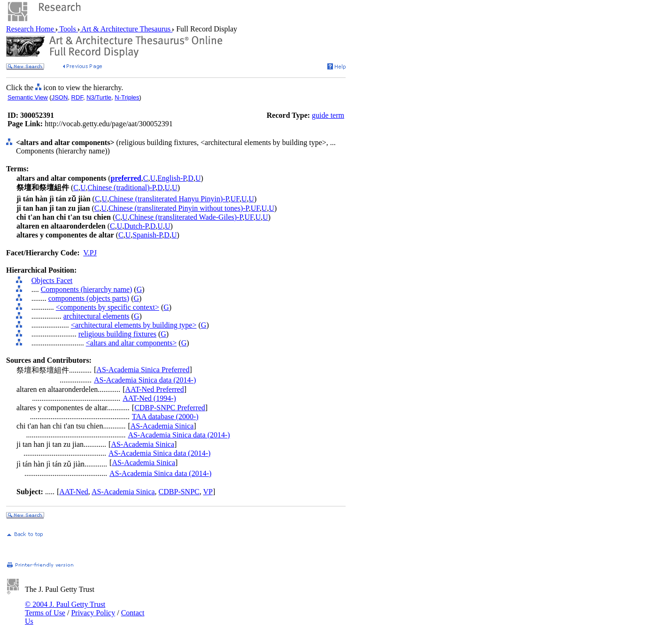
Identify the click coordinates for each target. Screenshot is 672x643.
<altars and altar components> (131, 343)
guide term (328, 115)
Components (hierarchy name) (87, 289)
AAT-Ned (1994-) (149, 398)
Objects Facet (52, 280)
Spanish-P (147, 235)
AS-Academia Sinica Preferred (143, 370)
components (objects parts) (89, 298)
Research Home (31, 29)
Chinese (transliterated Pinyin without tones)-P (179, 208)
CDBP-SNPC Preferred (170, 408)
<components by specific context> (108, 307)
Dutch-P (136, 226)
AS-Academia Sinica (162, 426)
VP (208, 492)
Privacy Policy (93, 613)
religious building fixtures (117, 334)
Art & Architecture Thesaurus (126, 29)
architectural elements (97, 316)
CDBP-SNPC (179, 492)
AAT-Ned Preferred (155, 389)
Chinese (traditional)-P (122, 188)
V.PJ (90, 253)
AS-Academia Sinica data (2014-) (145, 380)
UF (235, 199)
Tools (68, 29)
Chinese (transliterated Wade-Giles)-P (186, 217)
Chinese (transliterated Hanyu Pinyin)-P (169, 199)
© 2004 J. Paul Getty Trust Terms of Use (65, 609)
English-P (172, 178)
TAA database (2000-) (165, 417)
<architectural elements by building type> (134, 325)
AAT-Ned (74, 492)
